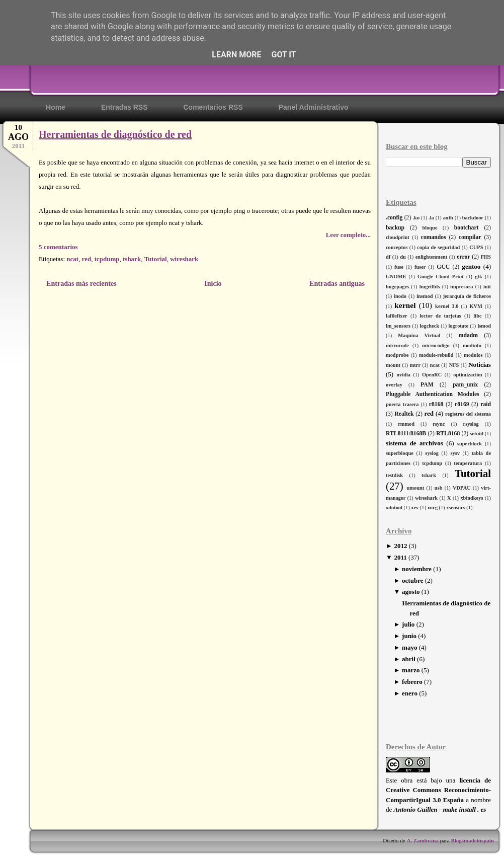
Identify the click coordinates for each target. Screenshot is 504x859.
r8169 (462, 404)
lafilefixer (397, 316)
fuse (399, 267)
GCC (443, 267)
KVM (476, 306)
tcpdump (432, 463)
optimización (468, 375)
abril (409, 659)
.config (394, 218)
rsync (439, 424)
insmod (425, 296)
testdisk (394, 475)
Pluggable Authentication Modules (433, 394)
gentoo (471, 266)
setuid (477, 434)
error (463, 257)
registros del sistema (468, 414)
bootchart (467, 228)
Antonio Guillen (416, 809)
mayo (409, 647)
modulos (473, 355)
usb (439, 488)
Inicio (213, 283)
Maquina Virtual (419, 335)
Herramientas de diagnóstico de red (115, 134)
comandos (434, 237)
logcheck (429, 326)
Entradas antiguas (337, 283)
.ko (416, 218)
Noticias (480, 365)
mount (393, 365)
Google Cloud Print (441, 277)
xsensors (456, 507)
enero (410, 693)
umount (416, 488)
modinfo (472, 345)
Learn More (236, 55)
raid (486, 404)
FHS (486, 257)
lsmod (484, 326)
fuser (420, 267)
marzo (411, 670)
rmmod (406, 424)
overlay (394, 385)
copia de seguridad (438, 247)
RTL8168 (448, 434)
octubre (412, 580)
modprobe (397, 355)
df (388, 257)
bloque (430, 228)
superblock (470, 444)
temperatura (468, 463)
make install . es (464, 809)
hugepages (397, 287)
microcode (397, 345)
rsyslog (471, 424)
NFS (454, 365)
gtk (478, 277)
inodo (400, 296)
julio (408, 624)
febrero (412, 682)
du (403, 257)
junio (409, 636)
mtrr (415, 365)
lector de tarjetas (440, 316)
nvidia (403, 375)
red (429, 413)
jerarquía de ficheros (467, 296)
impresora (461, 287)
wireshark (426, 498)
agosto (411, 592)
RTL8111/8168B (406, 434)
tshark (429, 475)
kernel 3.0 (447, 306)
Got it (283, 55)
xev (415, 507)
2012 (400, 546)
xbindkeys (472, 498)
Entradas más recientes (81, 283)
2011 (400, 557)
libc (477, 316)
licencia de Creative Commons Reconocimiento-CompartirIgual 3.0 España (438, 790)
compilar (470, 237)
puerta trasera (402, 404)
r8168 (436, 404)
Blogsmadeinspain (472, 840)
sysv (455, 453)
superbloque (400, 453)
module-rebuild (436, 355)
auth (448, 218)
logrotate (458, 326)
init (487, 287)
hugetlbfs (430, 287)
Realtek (404, 414)
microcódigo (436, 345)
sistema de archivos (414, 443)
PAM (427, 385)
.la (431, 218)
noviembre (417, 569)
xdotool (394, 507)
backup (395, 228)
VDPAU (462, 488)
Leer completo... (348, 235)
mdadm (468, 335)
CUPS (476, 247)
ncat (435, 365)
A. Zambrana (423, 840)
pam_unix (465, 385)
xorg (433, 507)
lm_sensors (398, 326)
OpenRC (432, 375)
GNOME (396, 277)
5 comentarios (58, 247)
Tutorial (473, 473)
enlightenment (432, 257)
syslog (432, 453)
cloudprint (398, 237)
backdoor (473, 218)
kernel (405, 305)
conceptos (397, 247)
